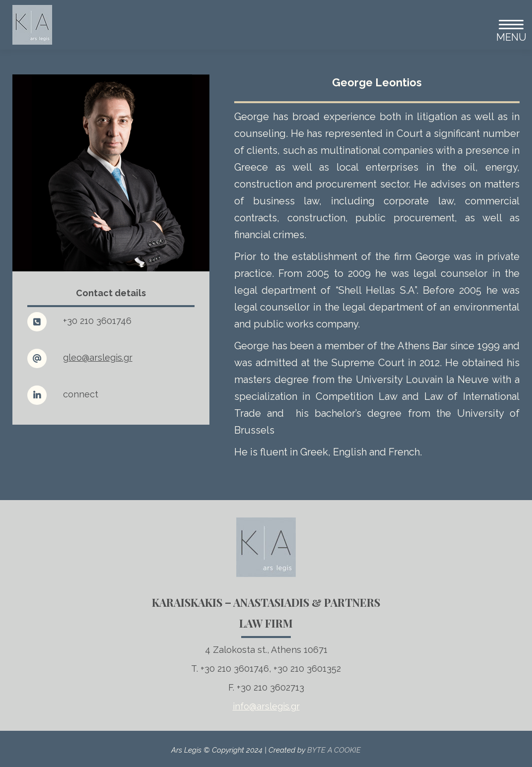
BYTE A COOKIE (334, 750)
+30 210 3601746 (97, 321)
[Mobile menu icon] (507, 25)
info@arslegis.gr (266, 706)
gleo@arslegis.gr (98, 357)
